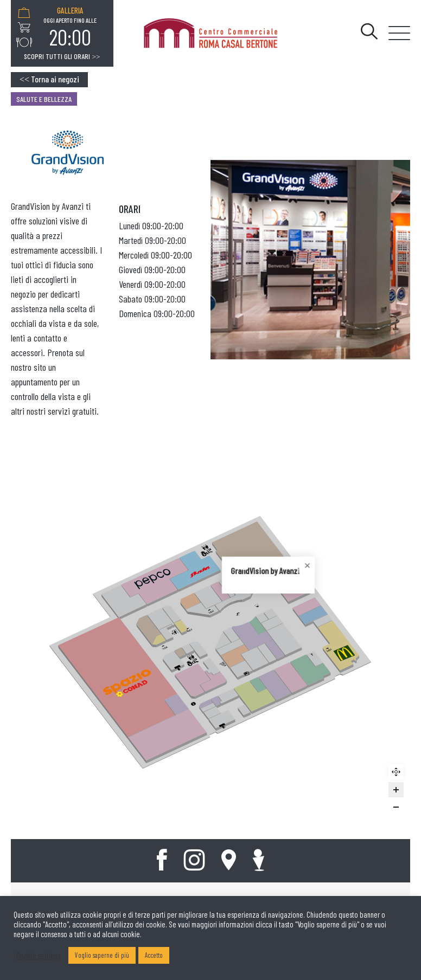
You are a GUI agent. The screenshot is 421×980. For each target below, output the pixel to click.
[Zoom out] (396, 807)
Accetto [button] (154, 955)
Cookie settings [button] (38, 956)
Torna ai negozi (49, 79)
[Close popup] (212, 621)
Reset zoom (398, 773)
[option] (70, 28)
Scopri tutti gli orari (62, 56)
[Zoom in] (396, 790)
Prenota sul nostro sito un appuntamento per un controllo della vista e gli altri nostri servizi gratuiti (54, 382)
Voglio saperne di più (102, 955)
